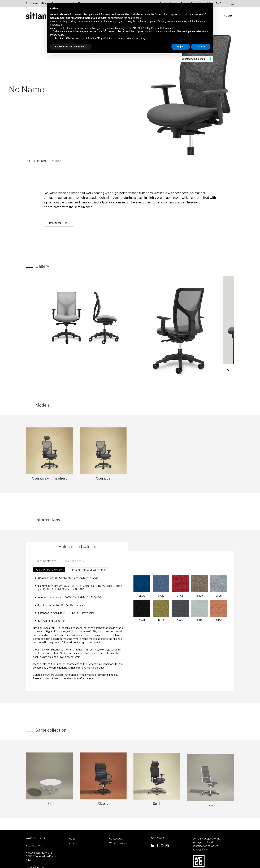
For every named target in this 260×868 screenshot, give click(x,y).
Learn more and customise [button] (71, 47)
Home (29, 161)
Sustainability (36, 3)
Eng (220, 3)
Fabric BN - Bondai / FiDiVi (49, 570)
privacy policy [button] (57, 35)
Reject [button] (181, 47)
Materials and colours (77, 547)
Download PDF (59, 225)
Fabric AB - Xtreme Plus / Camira (88, 570)
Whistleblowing (118, 843)
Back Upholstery (73, 561)
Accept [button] (201, 47)
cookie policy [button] (135, 18)
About (229, 16)
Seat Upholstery (45, 561)
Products (42, 161)
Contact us (116, 839)
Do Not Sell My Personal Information (154, 28)
